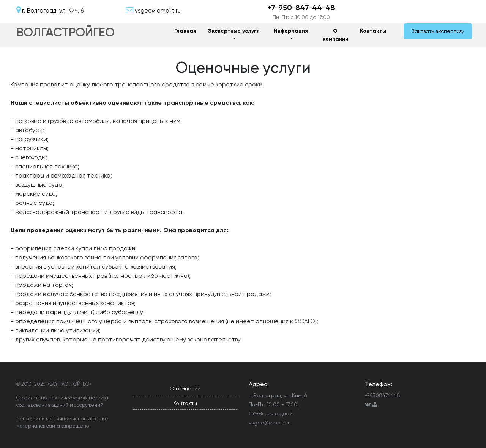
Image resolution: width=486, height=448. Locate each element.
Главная (185, 31)
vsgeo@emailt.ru (270, 423)
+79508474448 (383, 395)
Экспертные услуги (234, 31)
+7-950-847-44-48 (301, 8)
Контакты (373, 31)
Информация (291, 31)
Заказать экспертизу (438, 31)
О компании (335, 35)
